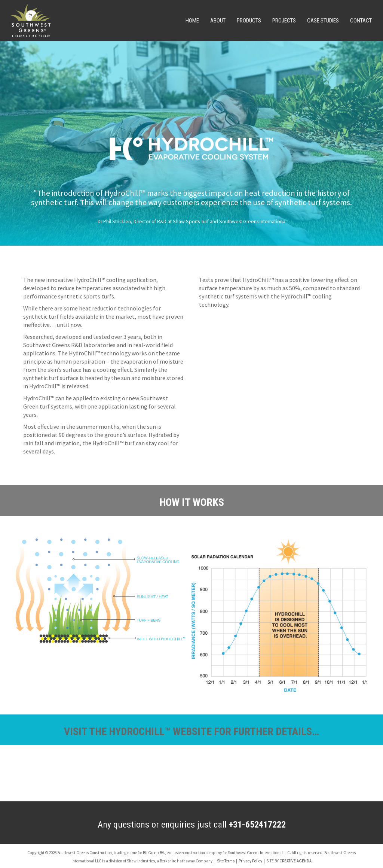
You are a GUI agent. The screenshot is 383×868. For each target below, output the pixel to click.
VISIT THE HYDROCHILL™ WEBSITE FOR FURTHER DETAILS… (191, 732)
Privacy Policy (250, 861)
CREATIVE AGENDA (295, 861)
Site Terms (226, 861)
